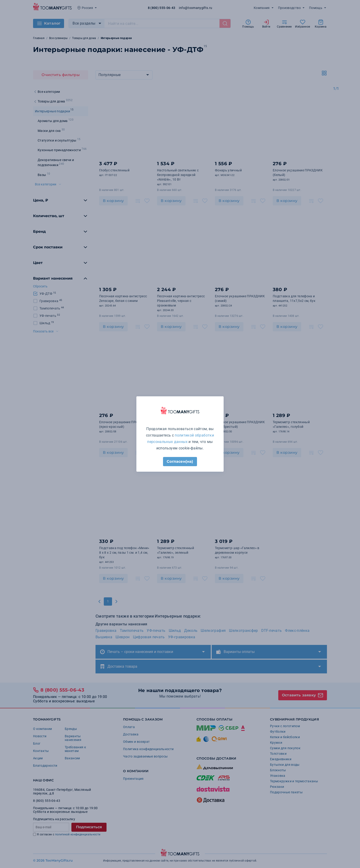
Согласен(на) (180, 461)
